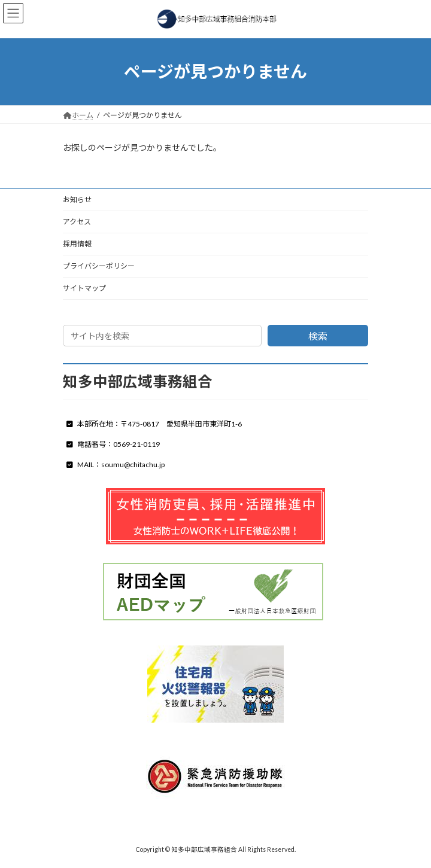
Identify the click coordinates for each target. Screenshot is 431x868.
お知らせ (77, 200)
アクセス (77, 222)
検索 (318, 336)
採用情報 (77, 244)
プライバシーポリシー (99, 266)
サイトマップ (84, 288)
